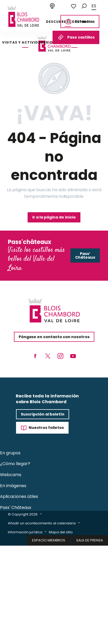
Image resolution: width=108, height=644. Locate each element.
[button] (84, 6)
